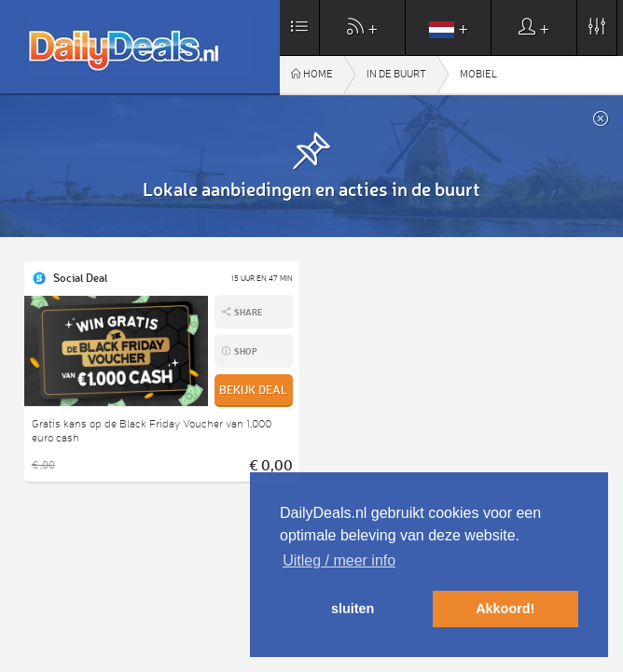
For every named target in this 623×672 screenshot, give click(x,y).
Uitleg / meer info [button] (339, 560)
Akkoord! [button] (505, 609)
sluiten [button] (353, 609)
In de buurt (396, 74)
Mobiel (478, 74)
